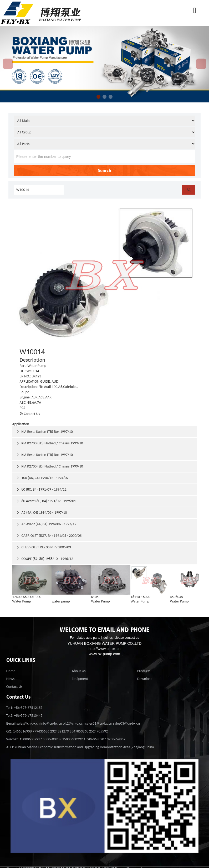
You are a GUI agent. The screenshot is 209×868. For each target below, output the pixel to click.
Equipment (80, 679)
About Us (79, 671)
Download (145, 679)
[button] (98, 97)
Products (144, 671)
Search (104, 170)
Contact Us (30, 414)
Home (11, 671)
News (10, 679)
